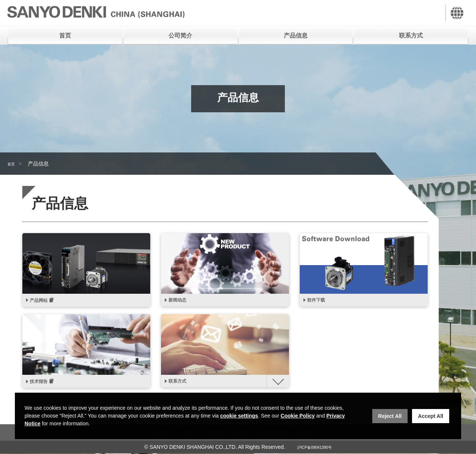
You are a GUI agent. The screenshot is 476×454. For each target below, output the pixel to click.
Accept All (431, 416)
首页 (65, 36)
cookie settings (239, 416)
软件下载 (319, 301)
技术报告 (42, 384)
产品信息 (296, 36)
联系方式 (411, 36)
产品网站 (42, 301)
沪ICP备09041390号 (315, 448)
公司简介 (180, 36)
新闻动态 (180, 301)
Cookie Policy (298, 416)
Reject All (390, 416)
